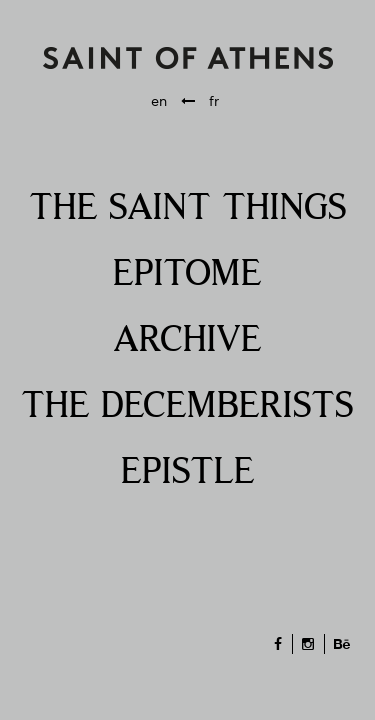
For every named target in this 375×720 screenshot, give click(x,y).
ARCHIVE (187, 341)
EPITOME (187, 275)
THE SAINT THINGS (188, 209)
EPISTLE (188, 473)
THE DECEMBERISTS (187, 407)
